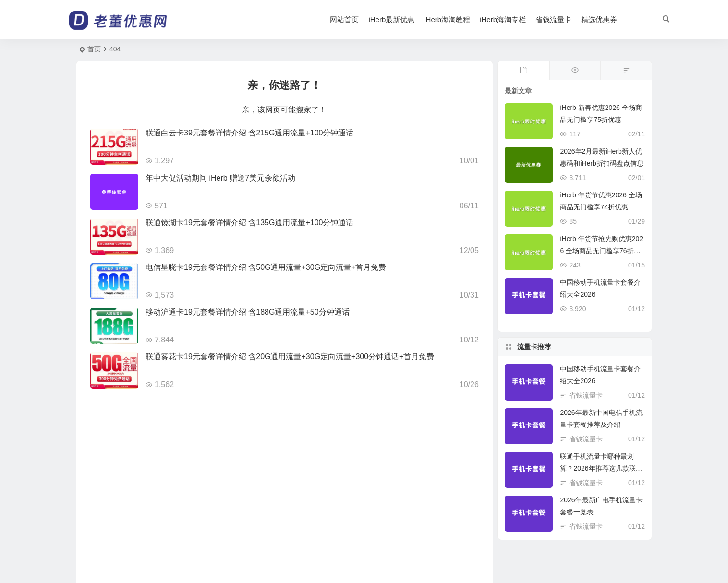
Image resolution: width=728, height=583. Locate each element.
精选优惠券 (599, 19)
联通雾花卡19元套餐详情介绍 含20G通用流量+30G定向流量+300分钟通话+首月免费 (290, 357)
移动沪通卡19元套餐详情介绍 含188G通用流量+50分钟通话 (248, 312)
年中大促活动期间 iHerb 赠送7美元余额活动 (220, 178)
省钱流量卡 (553, 19)
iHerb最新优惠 (391, 19)
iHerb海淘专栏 (503, 19)
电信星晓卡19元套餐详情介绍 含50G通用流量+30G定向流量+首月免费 (266, 267)
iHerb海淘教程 (447, 19)
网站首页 (344, 19)
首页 (94, 49)
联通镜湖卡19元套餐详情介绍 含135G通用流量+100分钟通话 (249, 223)
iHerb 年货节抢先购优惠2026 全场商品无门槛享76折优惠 (601, 251)
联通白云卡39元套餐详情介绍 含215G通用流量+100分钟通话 (249, 133)
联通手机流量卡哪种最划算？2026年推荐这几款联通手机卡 (601, 468)
